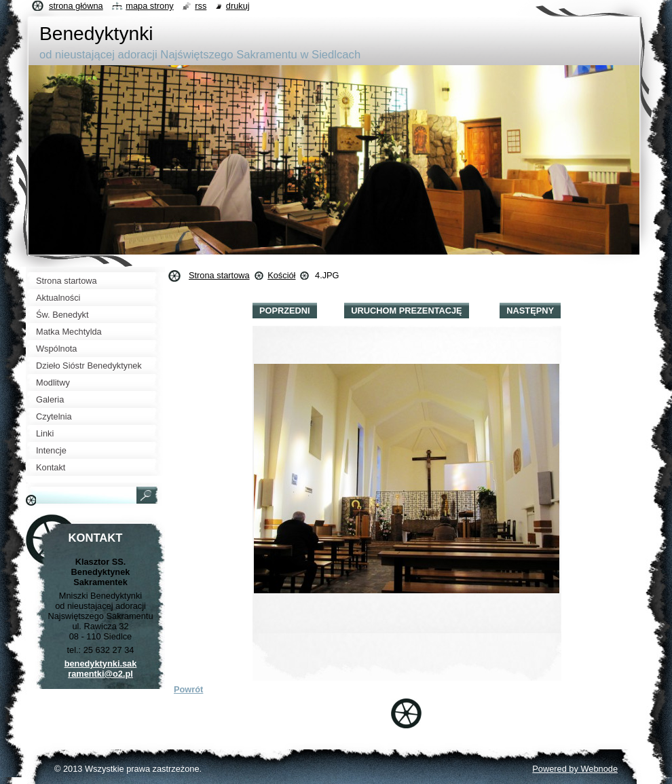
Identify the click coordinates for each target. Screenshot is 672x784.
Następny (530, 311)
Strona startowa (219, 275)
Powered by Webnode (575, 769)
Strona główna (76, 6)
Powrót (188, 689)
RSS (201, 6)
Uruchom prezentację (406, 311)
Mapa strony (149, 6)
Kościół (281, 275)
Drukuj (238, 6)
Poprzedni (285, 311)
